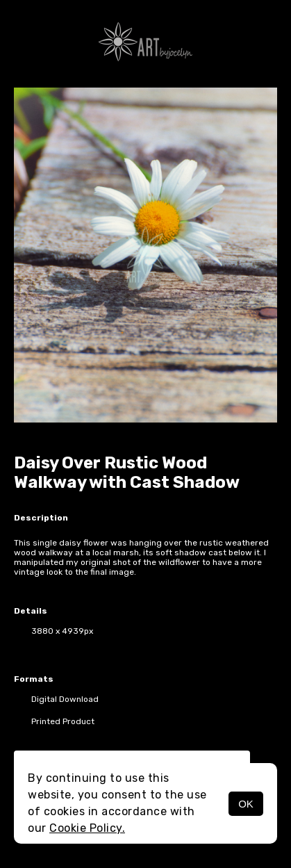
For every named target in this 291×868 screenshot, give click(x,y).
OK (246, 804)
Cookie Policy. (87, 828)
